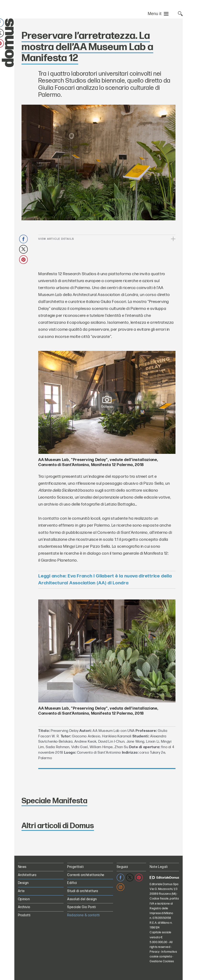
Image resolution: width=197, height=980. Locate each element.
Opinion (24, 899)
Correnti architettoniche (86, 875)
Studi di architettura (83, 891)
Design (23, 883)
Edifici (72, 883)
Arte (21, 891)
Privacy (155, 952)
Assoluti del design (82, 899)
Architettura (27, 875)
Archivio (24, 907)
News (22, 867)
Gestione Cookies (162, 961)
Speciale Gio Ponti (82, 907)
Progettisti (75, 867)
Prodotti (24, 915)
